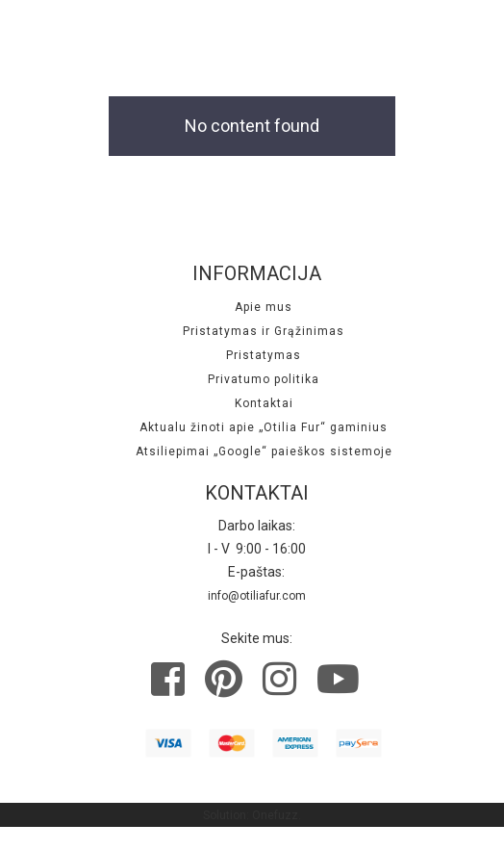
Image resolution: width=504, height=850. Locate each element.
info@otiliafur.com (257, 596)
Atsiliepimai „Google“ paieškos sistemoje (264, 451)
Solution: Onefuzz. (252, 815)
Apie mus (264, 307)
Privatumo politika (264, 379)
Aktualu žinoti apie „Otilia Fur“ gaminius (264, 427)
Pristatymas (264, 355)
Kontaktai (264, 403)
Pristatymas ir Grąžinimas (264, 331)
